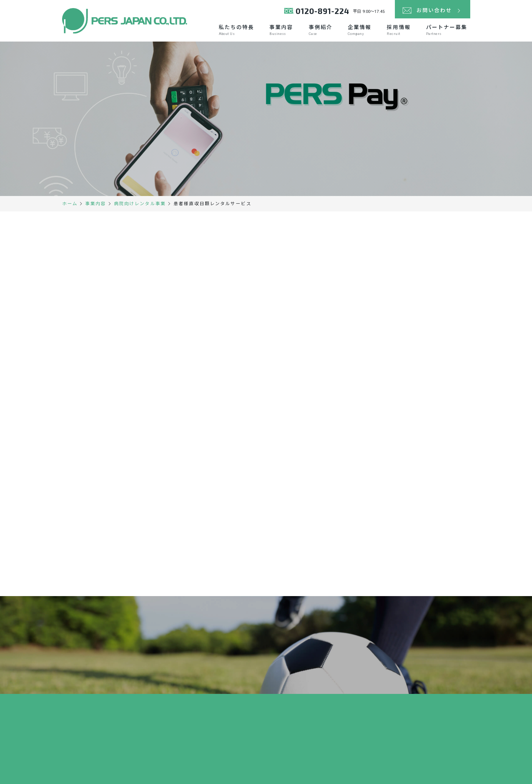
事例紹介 (321, 30)
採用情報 (399, 30)
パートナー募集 (447, 30)
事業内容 (281, 30)
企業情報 (360, 30)
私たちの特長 (237, 30)
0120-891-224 (323, 11)
